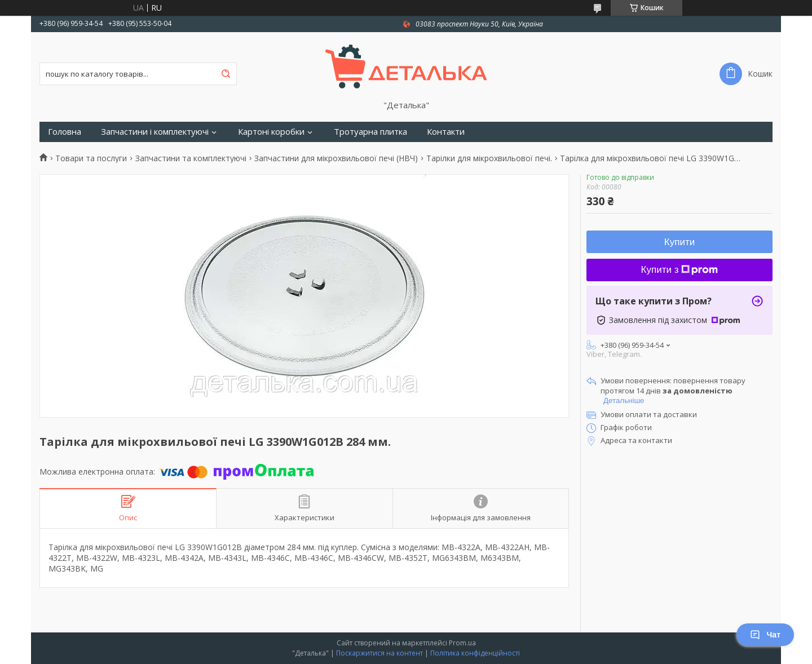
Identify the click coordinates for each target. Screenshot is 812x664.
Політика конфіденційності (475, 653)
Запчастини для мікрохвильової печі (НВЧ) (336, 158)
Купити (679, 242)
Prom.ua (462, 643)
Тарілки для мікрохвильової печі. (489, 158)
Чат (765, 635)
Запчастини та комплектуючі (191, 158)
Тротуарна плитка (370, 132)
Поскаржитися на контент (379, 653)
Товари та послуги (91, 158)
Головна (65, 132)
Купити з (680, 270)
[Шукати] (226, 74)
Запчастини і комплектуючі (155, 132)
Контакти (446, 132)
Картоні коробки (271, 132)
